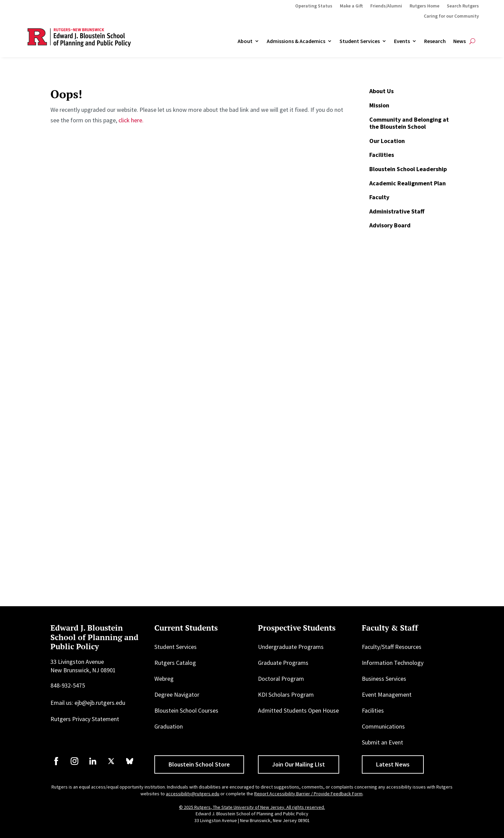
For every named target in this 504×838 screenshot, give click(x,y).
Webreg (164, 679)
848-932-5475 (68, 685)
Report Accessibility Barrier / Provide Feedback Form (308, 794)
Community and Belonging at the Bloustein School (409, 123)
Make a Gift (351, 6)
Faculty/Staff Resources (392, 647)
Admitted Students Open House (298, 710)
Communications (383, 726)
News (459, 41)
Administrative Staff (397, 211)
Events (402, 41)
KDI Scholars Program (286, 694)
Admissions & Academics (296, 41)
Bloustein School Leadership (408, 169)
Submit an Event (382, 742)
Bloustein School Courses (186, 710)
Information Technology (393, 663)
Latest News (393, 764)
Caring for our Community (451, 16)
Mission (379, 105)
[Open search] (472, 41)
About (245, 41)
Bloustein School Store (199, 764)
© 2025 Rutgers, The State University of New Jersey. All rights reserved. (252, 807)
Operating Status (314, 6)
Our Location (387, 141)
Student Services (360, 41)
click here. (131, 120)
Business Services (384, 679)
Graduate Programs (283, 663)
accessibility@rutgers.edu (193, 794)
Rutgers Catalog (175, 663)
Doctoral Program (281, 679)
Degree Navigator (177, 694)
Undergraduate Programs (291, 647)
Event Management (387, 694)
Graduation (169, 726)
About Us (381, 91)
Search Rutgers (463, 6)
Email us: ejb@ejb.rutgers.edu (88, 703)
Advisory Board (390, 225)
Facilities (382, 155)
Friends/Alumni (386, 6)
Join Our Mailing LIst (299, 764)
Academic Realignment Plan (408, 183)
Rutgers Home (424, 6)
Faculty (379, 197)
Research (435, 41)
